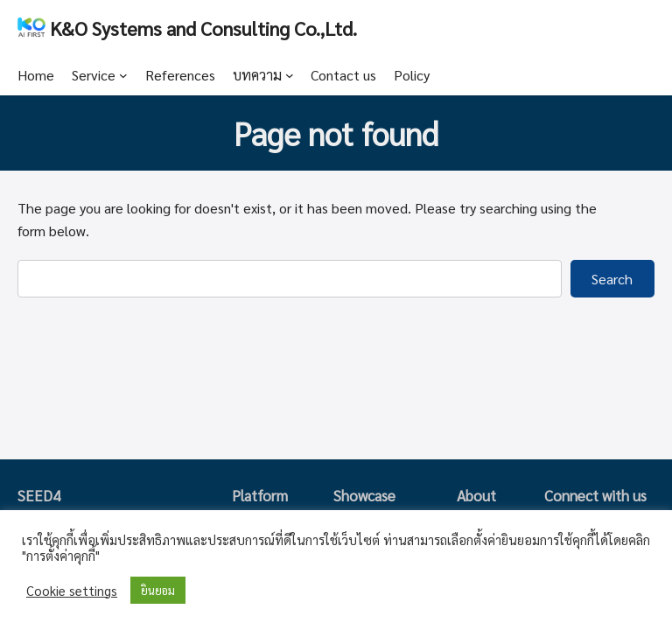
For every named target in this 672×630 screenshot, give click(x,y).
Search (612, 279)
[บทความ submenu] (290, 75)
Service (94, 75)
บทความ (257, 75)
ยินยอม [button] (158, 590)
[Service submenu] (123, 75)
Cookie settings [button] (72, 591)
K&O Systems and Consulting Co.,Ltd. (203, 28)
